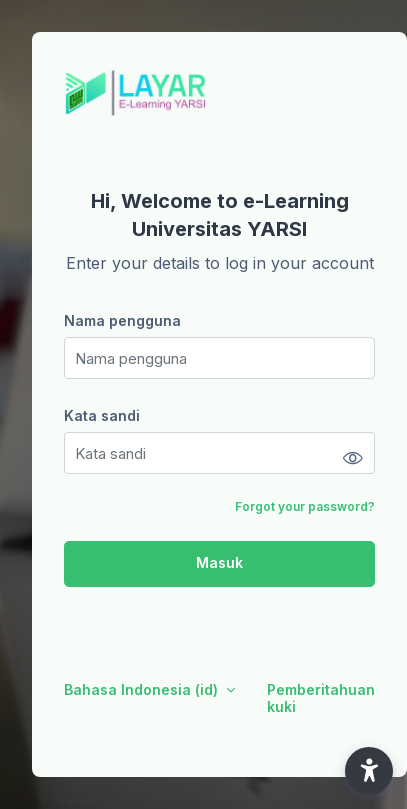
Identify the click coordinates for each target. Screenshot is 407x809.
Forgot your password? (305, 506)
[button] (369, 771)
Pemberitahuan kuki (321, 698)
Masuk (219, 562)
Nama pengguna (122, 320)
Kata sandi (102, 415)
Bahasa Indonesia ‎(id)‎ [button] (143, 689)
